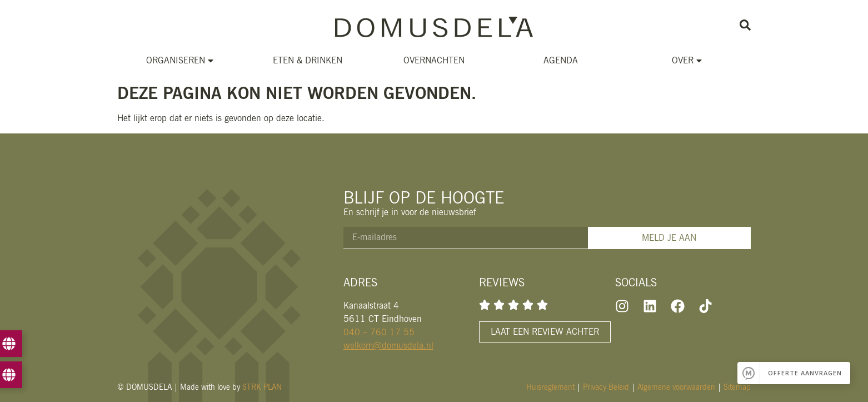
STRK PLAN (262, 387)
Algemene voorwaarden (676, 387)
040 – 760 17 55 (379, 332)
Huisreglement (550, 387)
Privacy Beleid (606, 387)
